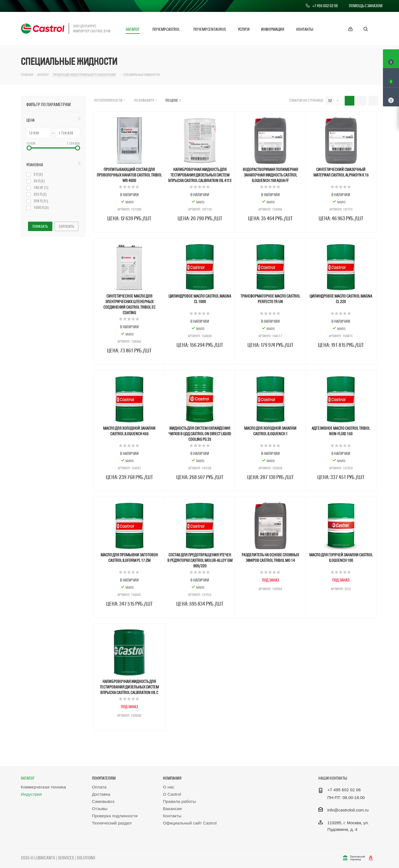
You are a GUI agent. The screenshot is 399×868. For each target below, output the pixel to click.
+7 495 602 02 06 (321, 6)
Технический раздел (112, 823)
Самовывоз (103, 801)
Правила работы (179, 801)
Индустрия (31, 794)
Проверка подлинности (115, 816)
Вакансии (172, 809)
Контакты (172, 816)
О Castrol (172, 794)
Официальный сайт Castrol (190, 823)
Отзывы (100, 809)
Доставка (101, 794)
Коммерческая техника (43, 787)
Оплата (99, 787)
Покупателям (104, 778)
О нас (169, 787)
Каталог (28, 778)
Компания (172, 778)
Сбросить (66, 226)
